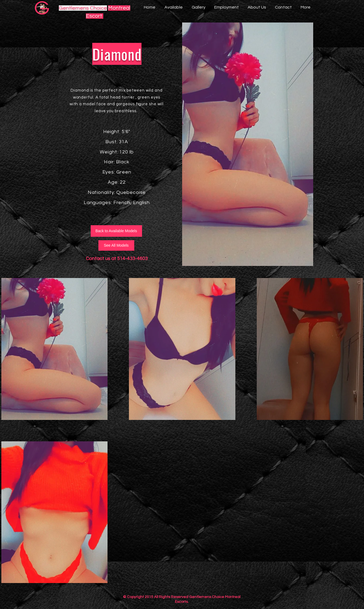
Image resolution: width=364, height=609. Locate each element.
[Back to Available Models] (116, 231)
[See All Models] (116, 245)
